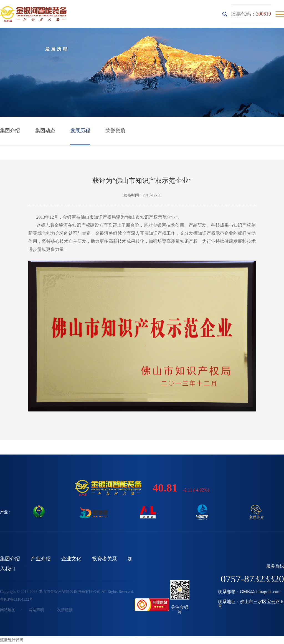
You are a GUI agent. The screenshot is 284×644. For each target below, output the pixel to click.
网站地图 (8, 610)
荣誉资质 (115, 131)
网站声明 (36, 610)
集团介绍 (10, 131)
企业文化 (71, 559)
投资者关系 (105, 559)
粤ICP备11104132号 (17, 599)
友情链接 (65, 610)
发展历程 (80, 131)
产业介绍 (41, 559)
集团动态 (45, 131)
